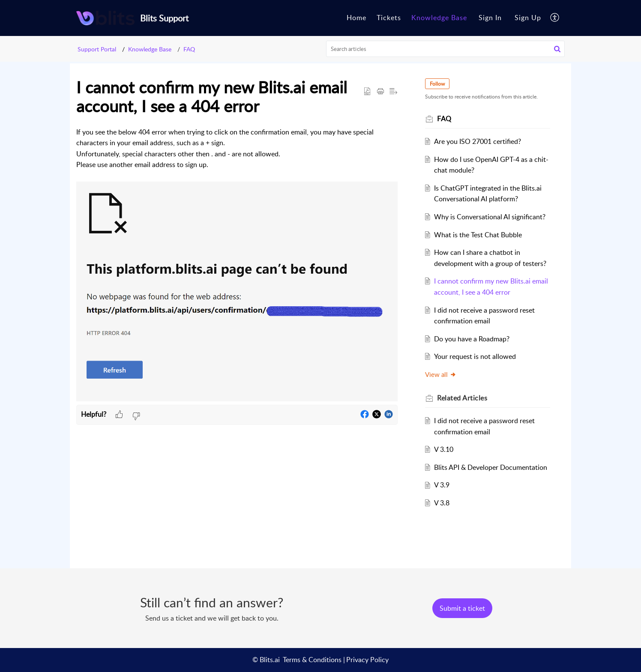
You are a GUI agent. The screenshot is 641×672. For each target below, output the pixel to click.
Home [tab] (356, 18)
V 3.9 (442, 485)
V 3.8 (442, 503)
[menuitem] (490, 18)
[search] (446, 49)
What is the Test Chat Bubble (478, 235)
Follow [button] (437, 84)
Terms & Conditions (312, 660)
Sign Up (528, 18)
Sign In (490, 18)
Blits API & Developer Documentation (491, 467)
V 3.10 (444, 449)
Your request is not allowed (475, 356)
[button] (557, 49)
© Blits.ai (266, 660)
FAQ (189, 49)
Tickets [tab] (389, 18)
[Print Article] (380, 92)
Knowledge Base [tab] (439, 18)
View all (441, 374)
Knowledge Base (150, 49)
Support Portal (97, 49)
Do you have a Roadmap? (472, 339)
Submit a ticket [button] (462, 608)
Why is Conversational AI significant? (490, 217)
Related (462, 398)
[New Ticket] (462, 608)
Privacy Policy (367, 660)
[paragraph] (237, 266)
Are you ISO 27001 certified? (478, 141)
